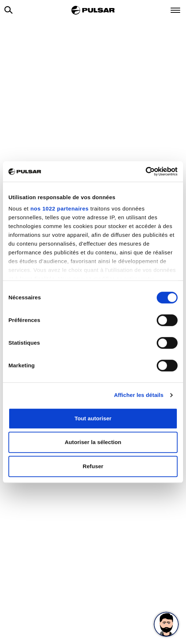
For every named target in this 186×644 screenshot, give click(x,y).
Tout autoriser (93, 418)
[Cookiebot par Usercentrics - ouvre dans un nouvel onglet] (146, 171)
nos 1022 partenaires (59, 209)
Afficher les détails (139, 395)
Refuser (93, 466)
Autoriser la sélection (93, 442)
